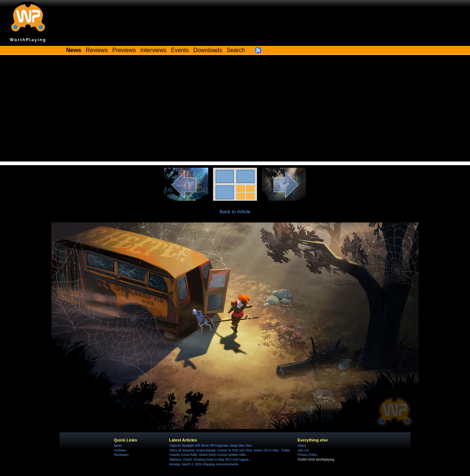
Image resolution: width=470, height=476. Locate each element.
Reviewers (121, 455)
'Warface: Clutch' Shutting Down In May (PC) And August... (210, 459)
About (301, 446)
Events (180, 50)
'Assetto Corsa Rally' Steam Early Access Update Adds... (209, 455)
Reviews (97, 50)
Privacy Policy (307, 455)
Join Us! (303, 450)
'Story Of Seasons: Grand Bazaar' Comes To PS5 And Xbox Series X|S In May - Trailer (229, 450)
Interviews (153, 50)
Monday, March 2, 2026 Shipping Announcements (204, 464)
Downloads (208, 50)
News (118, 446)
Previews (124, 50)
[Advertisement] (235, 110)
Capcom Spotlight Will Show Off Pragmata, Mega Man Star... (211, 446)
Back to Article (235, 212)
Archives (120, 450)
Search (236, 50)
